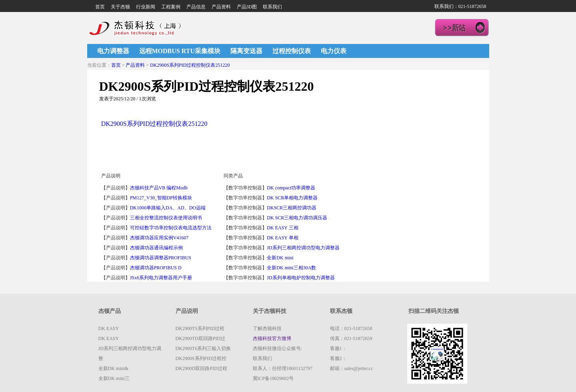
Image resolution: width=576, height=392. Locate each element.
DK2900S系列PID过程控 (201, 358)
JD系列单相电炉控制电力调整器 (301, 278)
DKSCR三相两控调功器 (292, 208)
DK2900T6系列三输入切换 (203, 348)
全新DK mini (281, 258)
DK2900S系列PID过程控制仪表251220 (190, 65)
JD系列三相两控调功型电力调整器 (303, 248)
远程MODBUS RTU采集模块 (180, 51)
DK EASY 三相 (282, 228)
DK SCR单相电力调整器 (292, 198)
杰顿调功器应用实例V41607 (159, 238)
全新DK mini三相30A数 (291, 268)
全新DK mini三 (114, 378)
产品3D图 (247, 7)
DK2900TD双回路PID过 (201, 338)
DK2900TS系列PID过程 (200, 328)
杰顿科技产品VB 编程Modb (159, 188)
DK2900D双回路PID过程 (201, 368)
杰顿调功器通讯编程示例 (156, 248)
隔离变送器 (246, 51)
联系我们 (272, 7)
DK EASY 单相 (282, 238)
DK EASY (109, 328)
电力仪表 (334, 51)
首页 (100, 7)
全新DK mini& (114, 368)
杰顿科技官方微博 (272, 338)
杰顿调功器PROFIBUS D (156, 268)
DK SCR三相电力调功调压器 (297, 218)
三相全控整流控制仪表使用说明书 (166, 218)
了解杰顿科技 (267, 328)
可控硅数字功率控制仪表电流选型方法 (171, 228)
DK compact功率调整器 (291, 188)
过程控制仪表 (292, 51)
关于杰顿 (120, 7)
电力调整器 (113, 51)
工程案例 (171, 7)
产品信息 (196, 7)
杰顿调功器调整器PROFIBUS (161, 258)
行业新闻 (146, 7)
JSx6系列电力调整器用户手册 (161, 278)
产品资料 (221, 7)
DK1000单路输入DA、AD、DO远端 (168, 208)
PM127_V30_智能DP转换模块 (161, 198)
